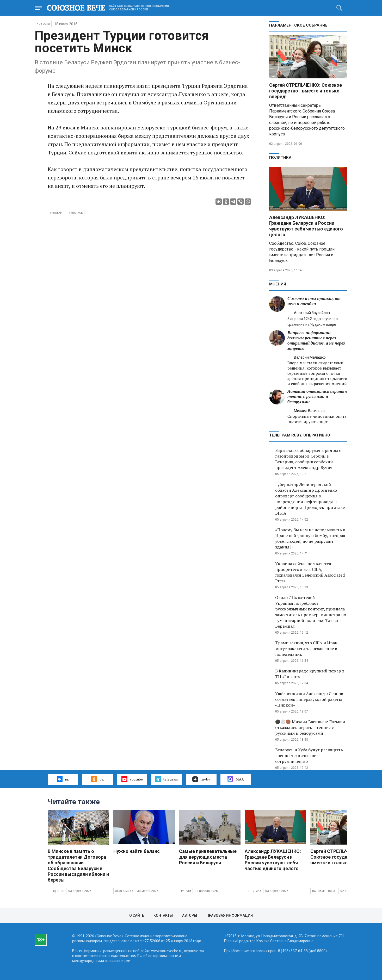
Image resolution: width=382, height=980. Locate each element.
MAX (236, 779)
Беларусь (76, 213)
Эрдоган (56, 213)
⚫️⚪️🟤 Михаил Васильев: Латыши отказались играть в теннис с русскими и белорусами (310, 727)
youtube (132, 779)
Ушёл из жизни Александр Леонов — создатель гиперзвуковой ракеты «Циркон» (311, 699)
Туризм (186, 891)
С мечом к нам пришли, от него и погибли (314, 301)
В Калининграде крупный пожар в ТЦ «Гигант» (310, 674)
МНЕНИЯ (278, 284)
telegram (167, 779)
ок (97, 779)
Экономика (124, 891)
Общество (57, 891)
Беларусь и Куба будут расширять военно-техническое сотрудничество (309, 756)
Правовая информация (230, 915)
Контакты (163, 915)
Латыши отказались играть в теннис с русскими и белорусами (317, 397)
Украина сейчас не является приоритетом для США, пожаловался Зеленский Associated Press (310, 572)
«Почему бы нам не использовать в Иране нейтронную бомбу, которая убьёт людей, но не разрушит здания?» (310, 538)
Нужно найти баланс (137, 851)
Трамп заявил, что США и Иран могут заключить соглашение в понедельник (306, 648)
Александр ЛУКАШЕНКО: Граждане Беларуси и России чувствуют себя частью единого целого (306, 226)
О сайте (137, 915)
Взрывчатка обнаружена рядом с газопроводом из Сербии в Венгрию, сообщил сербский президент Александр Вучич (308, 459)
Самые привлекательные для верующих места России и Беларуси (208, 857)
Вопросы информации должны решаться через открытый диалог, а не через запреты (316, 341)
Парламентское (324, 891)
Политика (280, 158)
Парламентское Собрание (298, 25)
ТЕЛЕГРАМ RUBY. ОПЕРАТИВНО (300, 435)
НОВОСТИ (43, 24)
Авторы (190, 915)
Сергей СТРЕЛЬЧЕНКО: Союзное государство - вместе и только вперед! (306, 91)
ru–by (201, 779)
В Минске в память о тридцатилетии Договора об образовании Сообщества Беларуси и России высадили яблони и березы (78, 866)
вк (63, 779)
